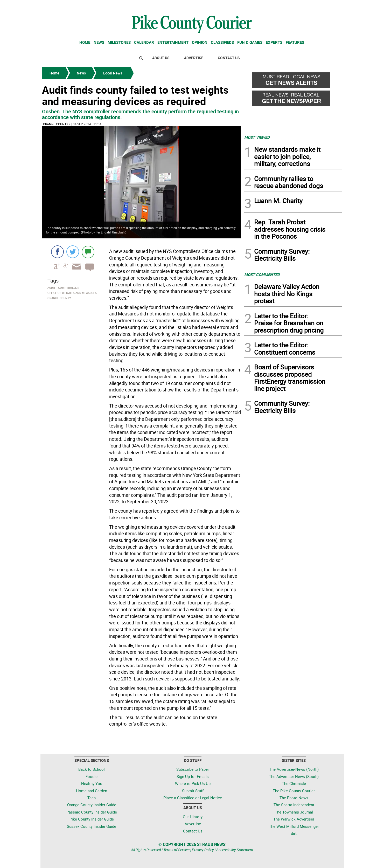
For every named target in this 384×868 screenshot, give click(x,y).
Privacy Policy (203, 850)
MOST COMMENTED (262, 274)
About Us (161, 58)
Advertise (194, 58)
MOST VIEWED (257, 137)
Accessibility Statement (235, 850)
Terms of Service (176, 850)
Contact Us (229, 58)
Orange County (56, 124)
